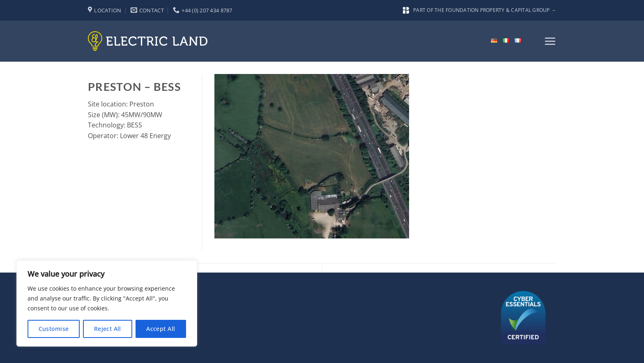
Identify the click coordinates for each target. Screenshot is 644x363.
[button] (550, 41)
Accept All (161, 329)
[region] (107, 303)
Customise (54, 329)
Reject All (108, 329)
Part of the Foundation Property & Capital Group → (480, 10)
